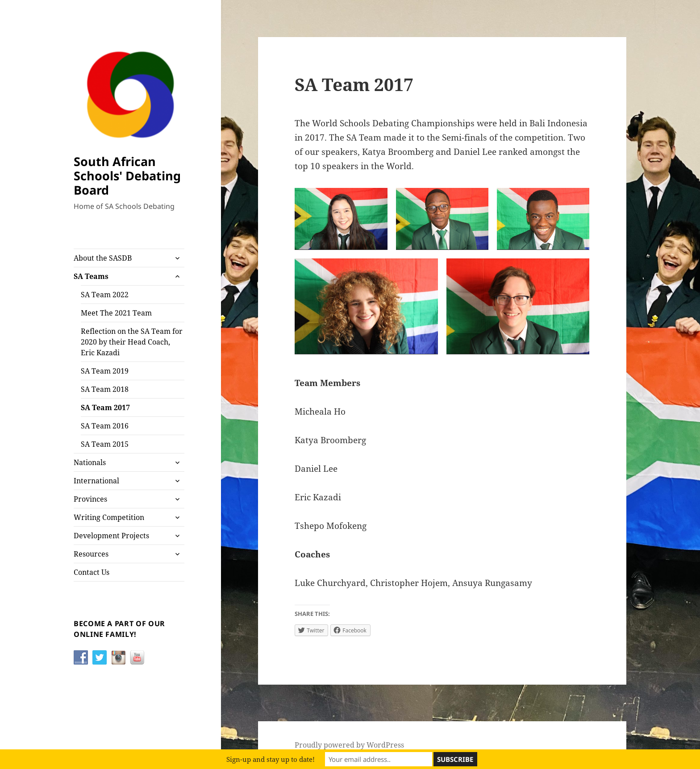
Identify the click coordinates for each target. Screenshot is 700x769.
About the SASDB (103, 258)
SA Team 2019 (105, 371)
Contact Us (92, 572)
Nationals (90, 462)
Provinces (90, 499)
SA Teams (91, 276)
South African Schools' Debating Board (127, 176)
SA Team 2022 (105, 295)
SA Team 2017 (105, 407)
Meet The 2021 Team (116, 313)
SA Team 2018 (105, 389)
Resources (91, 554)
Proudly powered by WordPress (349, 745)
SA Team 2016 (105, 426)
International (96, 481)
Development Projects (111, 536)
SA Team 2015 (105, 444)
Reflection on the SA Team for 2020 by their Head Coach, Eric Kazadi (132, 342)
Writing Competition (109, 517)
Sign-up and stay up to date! (271, 759)
